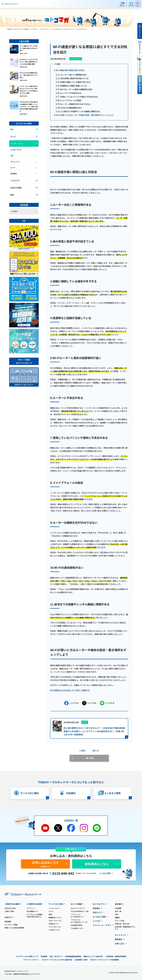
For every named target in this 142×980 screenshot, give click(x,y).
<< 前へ (83, 750)
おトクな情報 (76, 904)
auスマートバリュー (78, 908)
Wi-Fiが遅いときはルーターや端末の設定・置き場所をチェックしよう (85, 115)
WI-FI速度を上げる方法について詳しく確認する (70, 690)
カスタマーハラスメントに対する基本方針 (57, 960)
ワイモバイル (82, 921)
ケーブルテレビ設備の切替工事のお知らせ (35, 916)
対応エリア (97, 912)
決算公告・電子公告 (122, 924)
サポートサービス (55, 921)
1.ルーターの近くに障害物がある (73, 75)
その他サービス (54, 930)
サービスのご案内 (56, 904)
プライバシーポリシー (31, 960)
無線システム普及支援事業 (14, 928)
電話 (50, 914)
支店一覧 (118, 911)
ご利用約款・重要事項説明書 (116, 956)
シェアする (71, 703)
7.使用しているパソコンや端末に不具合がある (79, 97)
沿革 (116, 914)
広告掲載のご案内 (81, 960)
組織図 (117, 917)
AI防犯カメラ (53, 924)
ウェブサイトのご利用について (27, 956)
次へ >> (96, 750)
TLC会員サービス (77, 928)
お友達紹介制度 (76, 925)
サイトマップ (120, 935)
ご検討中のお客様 (12, 904)
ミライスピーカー (55, 927)
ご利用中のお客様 (34, 904)
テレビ (51, 911)
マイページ (31, 908)
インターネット (45, 29)
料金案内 (96, 908)
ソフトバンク (82, 916)
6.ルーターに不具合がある (70, 93)
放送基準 (44, 956)
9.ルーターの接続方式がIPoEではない (75, 104)
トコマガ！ (34, 29)
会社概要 (118, 908)
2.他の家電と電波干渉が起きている (74, 78)
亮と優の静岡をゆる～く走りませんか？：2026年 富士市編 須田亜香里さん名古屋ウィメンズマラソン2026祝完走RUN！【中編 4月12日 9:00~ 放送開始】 (94, 731)
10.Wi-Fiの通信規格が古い (72, 108)
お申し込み (119, 944)
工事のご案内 (9, 911)
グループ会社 (120, 921)
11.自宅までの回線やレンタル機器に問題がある (80, 111)
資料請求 (119, 939)
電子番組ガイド (32, 911)
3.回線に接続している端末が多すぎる (75, 82)
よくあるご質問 (99, 917)
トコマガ (96, 921)
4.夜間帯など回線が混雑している (73, 86)
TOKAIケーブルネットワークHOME (18, 29)
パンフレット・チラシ (102, 925)
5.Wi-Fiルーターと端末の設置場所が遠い (76, 89)
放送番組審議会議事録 (73, 956)
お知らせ (8, 917)
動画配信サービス (55, 917)
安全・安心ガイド (56, 956)
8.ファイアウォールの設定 (70, 100)
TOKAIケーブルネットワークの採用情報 (104, 960)
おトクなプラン (99, 904)
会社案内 (119, 904)
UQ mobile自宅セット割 (80, 911)
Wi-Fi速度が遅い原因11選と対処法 (70, 70)
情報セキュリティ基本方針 (93, 956)
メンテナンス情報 (11, 925)
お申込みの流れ (10, 908)
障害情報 (8, 922)
